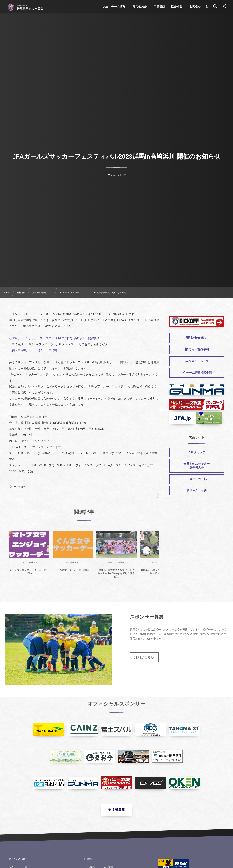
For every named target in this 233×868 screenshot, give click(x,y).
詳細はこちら (144, 657)
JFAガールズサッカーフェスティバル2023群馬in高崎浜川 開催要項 (56, 338)
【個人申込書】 (19, 350)
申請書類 (88, 859)
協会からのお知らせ (19, 859)
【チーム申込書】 (49, 350)
